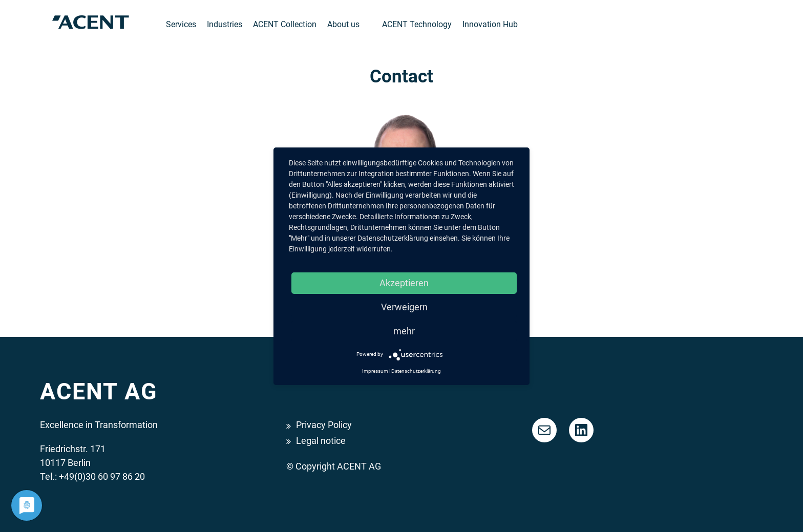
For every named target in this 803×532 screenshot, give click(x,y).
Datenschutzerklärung (416, 371)
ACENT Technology (417, 24)
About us (343, 24)
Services (181, 24)
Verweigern (404, 307)
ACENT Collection (285, 24)
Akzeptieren (404, 283)
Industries (225, 24)
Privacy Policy (324, 425)
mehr (404, 331)
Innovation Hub (490, 24)
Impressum (375, 371)
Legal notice (321, 441)
